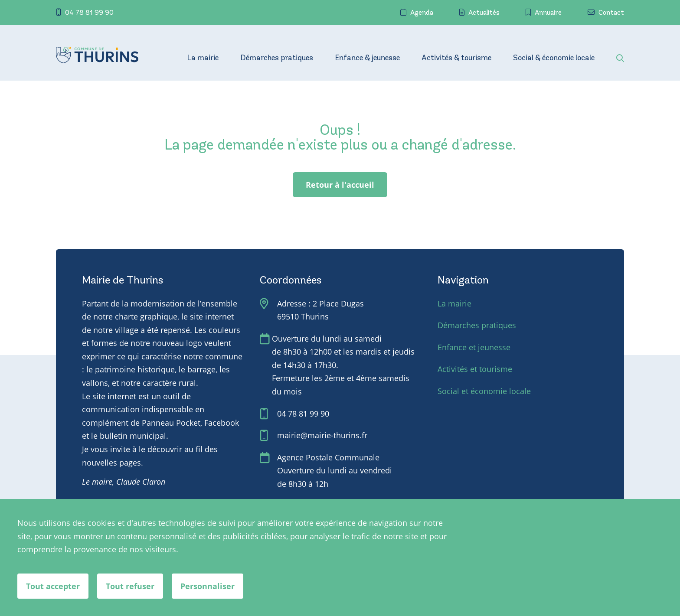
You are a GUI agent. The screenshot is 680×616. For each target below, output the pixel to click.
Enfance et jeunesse (474, 347)
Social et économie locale (484, 391)
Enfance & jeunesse (367, 59)
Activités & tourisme (456, 59)
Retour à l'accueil (340, 185)
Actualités (479, 13)
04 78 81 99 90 (85, 13)
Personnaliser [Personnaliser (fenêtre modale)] (208, 586)
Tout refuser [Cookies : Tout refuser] (130, 586)
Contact (606, 13)
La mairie (203, 59)
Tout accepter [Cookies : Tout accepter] (53, 586)
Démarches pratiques (277, 59)
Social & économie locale (554, 59)
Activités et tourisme (475, 369)
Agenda (417, 13)
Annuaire (544, 13)
